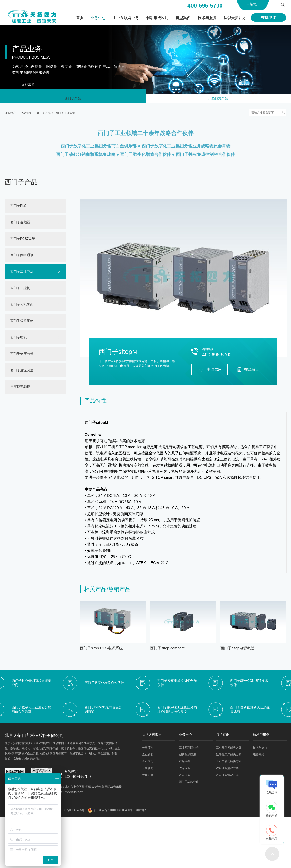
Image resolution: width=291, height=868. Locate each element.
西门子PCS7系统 (23, 240)
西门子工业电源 (65, 115)
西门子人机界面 (22, 306)
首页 (80, 18)
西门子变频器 (20, 224)
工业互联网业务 (126, 18)
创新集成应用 (157, 18)
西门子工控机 (20, 290)
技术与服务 (207, 18)
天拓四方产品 (218, 99)
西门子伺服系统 (22, 323)
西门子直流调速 (22, 372)
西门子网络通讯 (22, 257)
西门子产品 (73, 99)
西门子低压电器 (22, 356)
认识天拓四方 (235, 18)
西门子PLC (18, 208)
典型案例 (183, 18)
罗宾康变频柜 (20, 389)
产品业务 (26, 115)
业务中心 (98, 18)
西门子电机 (19, 339)
